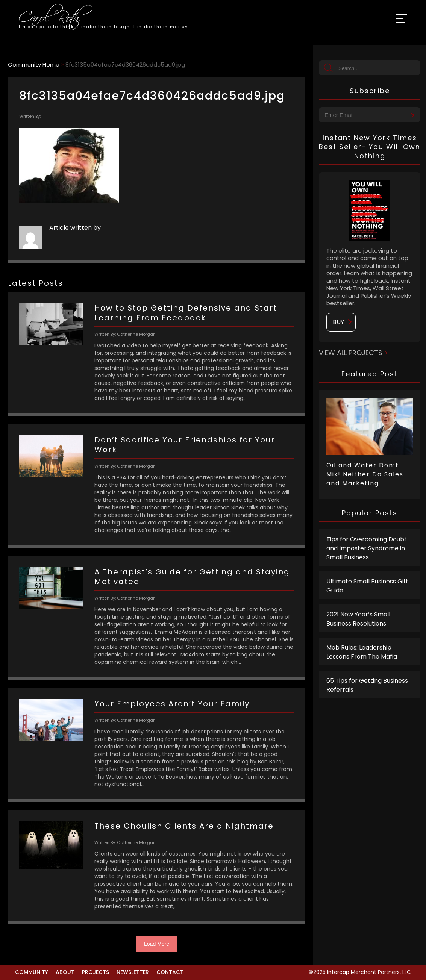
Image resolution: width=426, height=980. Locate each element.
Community (32, 972)
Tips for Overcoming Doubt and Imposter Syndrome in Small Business (367, 548)
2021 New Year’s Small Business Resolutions (358, 619)
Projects (96, 972)
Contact (170, 972)
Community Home (34, 64)
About (65, 972)
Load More (157, 944)
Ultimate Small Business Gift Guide (367, 586)
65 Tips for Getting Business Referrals (367, 685)
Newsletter (133, 972)
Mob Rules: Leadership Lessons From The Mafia (362, 652)
